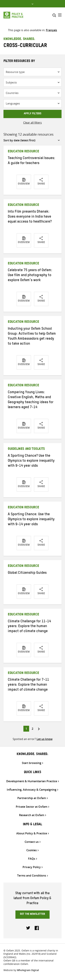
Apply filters (32, 114)
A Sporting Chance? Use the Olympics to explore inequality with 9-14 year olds (31, 461)
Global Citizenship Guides (27, 573)
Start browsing (32, 763)
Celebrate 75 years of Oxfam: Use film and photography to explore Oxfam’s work (30, 276)
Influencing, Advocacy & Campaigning (32, 790)
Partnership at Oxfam (32, 798)
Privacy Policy (32, 867)
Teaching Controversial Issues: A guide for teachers (31, 161)
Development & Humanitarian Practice (32, 781)
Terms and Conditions (32, 876)
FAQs (32, 859)
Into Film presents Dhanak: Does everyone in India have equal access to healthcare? (30, 217)
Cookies (32, 850)
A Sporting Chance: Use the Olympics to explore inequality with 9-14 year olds (31, 520)
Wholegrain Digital (28, 970)
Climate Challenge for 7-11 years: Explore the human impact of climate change (28, 685)
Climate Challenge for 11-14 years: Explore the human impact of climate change (29, 627)
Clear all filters (32, 123)
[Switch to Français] (51, 30)
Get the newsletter (32, 914)
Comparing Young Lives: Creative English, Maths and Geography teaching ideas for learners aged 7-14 (31, 400)
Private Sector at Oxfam (32, 807)
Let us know (45, 739)
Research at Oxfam (32, 815)
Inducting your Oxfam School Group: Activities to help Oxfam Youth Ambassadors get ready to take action (32, 337)
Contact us (32, 842)
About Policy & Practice (32, 833)
